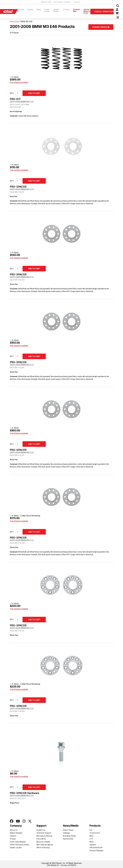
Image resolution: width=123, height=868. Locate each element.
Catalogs (66, 833)
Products (21, 9)
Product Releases (96, 850)
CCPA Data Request (18, 842)
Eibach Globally (16, 833)
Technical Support (44, 833)
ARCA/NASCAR (96, 847)
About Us (14, 830)
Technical (66, 9)
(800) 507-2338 (46, 2)
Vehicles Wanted (56, 10)
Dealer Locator (47, 10)
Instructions (41, 839)
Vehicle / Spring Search (104, 12)
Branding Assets (69, 836)
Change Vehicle (101, 27)
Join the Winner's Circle (87, 11)
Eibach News (68, 830)
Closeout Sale (76, 10)
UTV (91, 839)
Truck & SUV (95, 833)
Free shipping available (19, 82)
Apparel (30, 9)
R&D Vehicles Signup (45, 845)
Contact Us (41, 830)
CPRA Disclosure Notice (20, 845)
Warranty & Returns (44, 836)
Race (91, 836)
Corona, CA (77, 2)
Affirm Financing (43, 847)
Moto (92, 842)
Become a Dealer (43, 842)
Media (39, 9)
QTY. (12, 93)
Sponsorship (68, 839)
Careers (13, 836)
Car (91, 830)
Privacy (13, 839)
